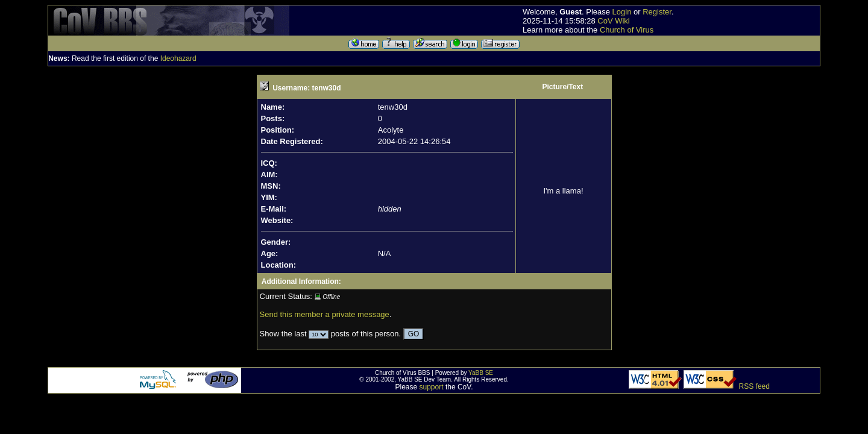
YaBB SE (481, 373)
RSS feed (754, 386)
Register (657, 12)
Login (622, 12)
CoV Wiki (613, 21)
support (432, 387)
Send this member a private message (325, 314)
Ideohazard (178, 58)
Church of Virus (627, 30)
